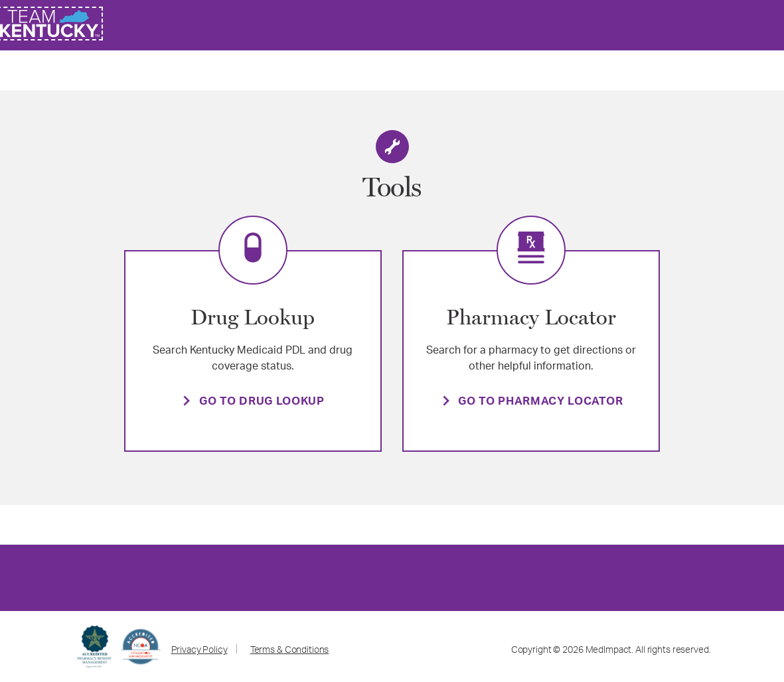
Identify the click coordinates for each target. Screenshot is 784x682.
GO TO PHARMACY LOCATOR (540, 402)
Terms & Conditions (290, 651)
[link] (50, 24)
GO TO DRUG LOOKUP (262, 402)
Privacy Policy (199, 651)
